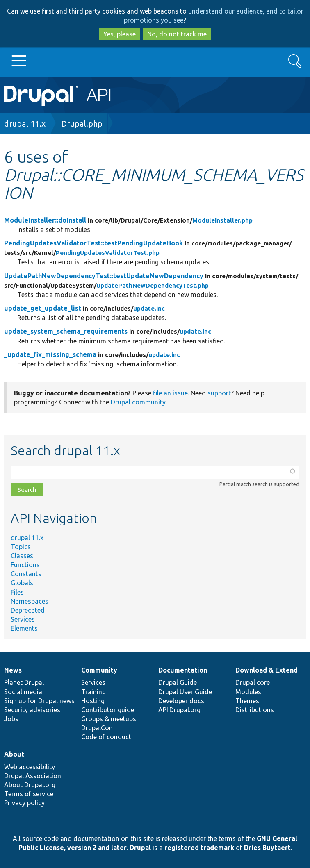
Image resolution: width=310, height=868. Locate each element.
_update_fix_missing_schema (50, 354)
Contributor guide (108, 710)
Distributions (255, 710)
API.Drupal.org (179, 710)
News (13, 670)
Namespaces (30, 601)
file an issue (170, 393)
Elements (24, 628)
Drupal (140, 848)
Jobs (11, 719)
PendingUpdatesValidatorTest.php (108, 253)
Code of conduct (106, 737)
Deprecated (28, 610)
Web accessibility (30, 767)
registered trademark (199, 848)
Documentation (183, 670)
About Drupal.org (30, 785)
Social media (23, 692)
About (14, 754)
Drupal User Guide (185, 692)
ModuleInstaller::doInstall (45, 220)
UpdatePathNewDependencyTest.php (153, 285)
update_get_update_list (43, 308)
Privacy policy (24, 803)
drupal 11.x (25, 124)
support (219, 393)
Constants (26, 574)
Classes (22, 556)
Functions (25, 565)
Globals (22, 583)
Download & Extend (267, 670)
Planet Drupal (24, 682)
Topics (21, 547)
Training (93, 692)
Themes (247, 701)
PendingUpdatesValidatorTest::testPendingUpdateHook (93, 243)
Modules (248, 692)
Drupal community (138, 402)
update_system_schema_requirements (66, 331)
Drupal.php (82, 124)
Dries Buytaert (267, 848)
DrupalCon (97, 728)
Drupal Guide (178, 682)
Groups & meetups (109, 719)
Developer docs (181, 701)
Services (23, 619)
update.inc (149, 308)
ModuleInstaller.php (222, 220)
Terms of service (29, 794)
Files (17, 592)
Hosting (93, 701)
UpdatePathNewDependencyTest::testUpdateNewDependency (104, 276)
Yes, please (120, 34)
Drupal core (253, 682)
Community (99, 670)
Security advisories (32, 710)
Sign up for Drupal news (39, 701)
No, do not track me (177, 34)
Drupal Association (33, 776)
